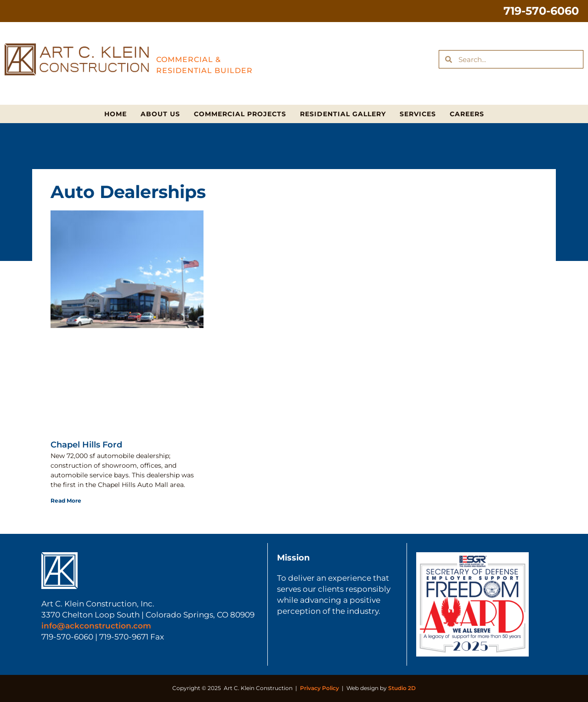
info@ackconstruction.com (96, 626)
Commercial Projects (240, 114)
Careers (467, 114)
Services (418, 114)
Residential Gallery (343, 114)
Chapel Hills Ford (86, 445)
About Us (160, 114)
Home (116, 114)
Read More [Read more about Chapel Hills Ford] (66, 501)
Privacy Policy (319, 688)
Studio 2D (402, 688)
